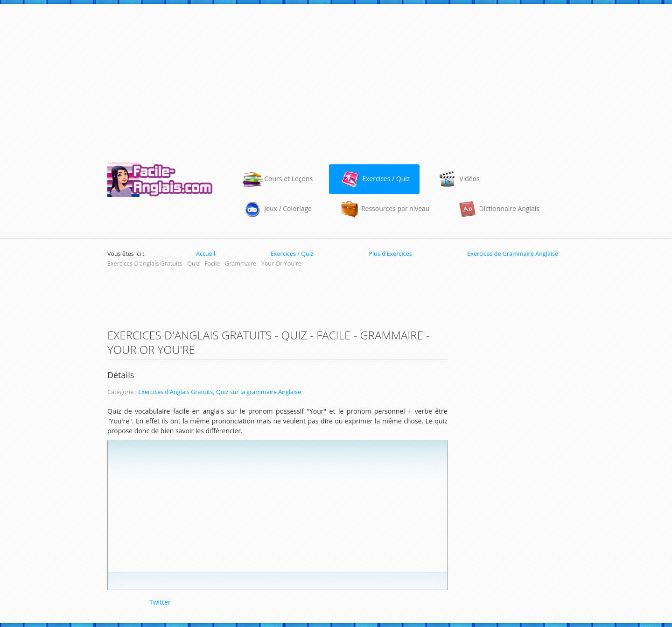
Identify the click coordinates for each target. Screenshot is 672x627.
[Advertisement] (336, 79)
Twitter (160, 602)
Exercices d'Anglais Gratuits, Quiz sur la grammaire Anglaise (220, 392)
